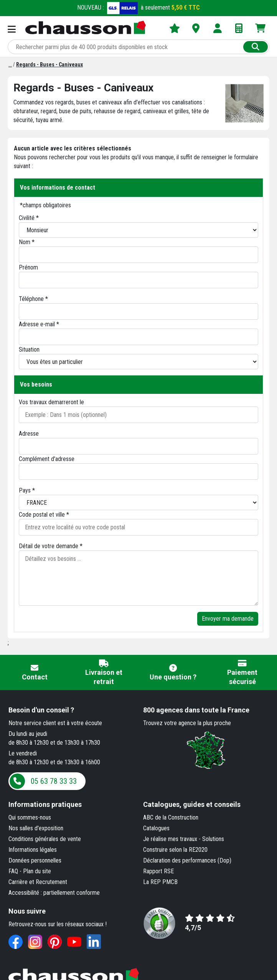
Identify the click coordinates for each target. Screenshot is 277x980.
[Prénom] (138, 280)
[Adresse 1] (138, 446)
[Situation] (138, 362)
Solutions (213, 839)
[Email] (138, 337)
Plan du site (37, 871)
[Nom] (138, 255)
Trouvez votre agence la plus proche (187, 723)
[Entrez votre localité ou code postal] (138, 527)
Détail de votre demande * (51, 546)
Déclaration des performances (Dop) (187, 860)
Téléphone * (33, 299)
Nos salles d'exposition (36, 828)
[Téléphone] (138, 312)
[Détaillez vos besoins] (138, 578)
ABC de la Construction (171, 817)
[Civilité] (138, 230)
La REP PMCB (160, 882)
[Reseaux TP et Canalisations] (10, 64)
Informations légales (33, 850)
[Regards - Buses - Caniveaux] (49, 64)
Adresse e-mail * (39, 324)
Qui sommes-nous (30, 817)
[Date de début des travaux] (138, 415)
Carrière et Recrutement (38, 882)
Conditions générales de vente (45, 839)
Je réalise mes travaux (170, 839)
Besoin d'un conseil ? (41, 710)
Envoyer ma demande (228, 619)
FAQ (13, 871)
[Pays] (138, 502)
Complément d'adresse (47, 459)
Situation (29, 350)
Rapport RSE (158, 871)
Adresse (29, 434)
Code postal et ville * (44, 515)
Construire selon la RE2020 (175, 850)
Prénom (28, 267)
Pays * (27, 490)
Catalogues (156, 828)
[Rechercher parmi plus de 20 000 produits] (126, 47)
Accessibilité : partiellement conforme (54, 893)
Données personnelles (35, 860)
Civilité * (29, 218)
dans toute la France (196, 710)
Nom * (27, 242)
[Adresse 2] (138, 472)
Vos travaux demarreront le (51, 402)
